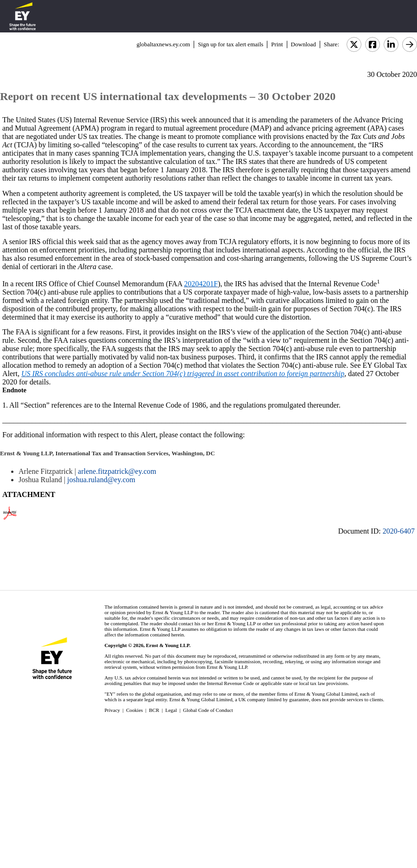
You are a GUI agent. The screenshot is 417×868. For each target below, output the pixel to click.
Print (277, 44)
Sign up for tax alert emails (231, 44)
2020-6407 (399, 531)
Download (303, 44)
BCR (154, 710)
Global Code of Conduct (208, 710)
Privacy (112, 710)
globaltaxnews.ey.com (163, 44)
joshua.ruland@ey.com (101, 480)
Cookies (134, 710)
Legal (171, 710)
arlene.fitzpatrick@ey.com (117, 471)
